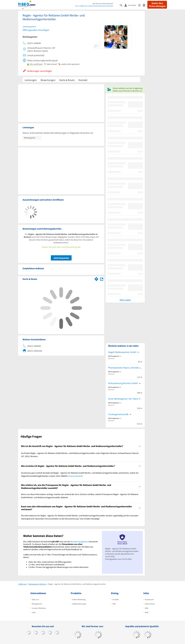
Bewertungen (48, 80)
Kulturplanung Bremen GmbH (123, 383)
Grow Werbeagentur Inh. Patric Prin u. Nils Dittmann (125, 399)
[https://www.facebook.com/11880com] (29, 633)
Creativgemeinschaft (118, 414)
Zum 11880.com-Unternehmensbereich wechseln (94, 6)
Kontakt (83, 80)
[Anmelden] (131, 5)
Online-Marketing (79, 599)
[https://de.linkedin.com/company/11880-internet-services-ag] (57, 633)
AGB (147, 608)
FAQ (114, 604)
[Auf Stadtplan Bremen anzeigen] (102, 279)
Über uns (35, 599)
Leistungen (31, 80)
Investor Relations (39, 608)
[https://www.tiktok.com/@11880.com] (36, 633)
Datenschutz (150, 604)
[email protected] (75, 476)
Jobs (34, 612)
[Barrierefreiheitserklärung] (141, 5)
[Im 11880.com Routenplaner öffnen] (96, 279)
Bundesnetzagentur (80, 541)
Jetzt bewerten (61, 258)
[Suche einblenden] (122, 5)
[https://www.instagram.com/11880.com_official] (43, 633)
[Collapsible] (140, 446)
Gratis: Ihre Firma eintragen (157, 5)
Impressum (149, 599)
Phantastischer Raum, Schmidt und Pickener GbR (125, 368)
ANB (147, 612)
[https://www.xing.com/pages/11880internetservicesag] (50, 633)
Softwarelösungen (79, 604)
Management (37, 604)
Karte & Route (67, 80)
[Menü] (145, 5)
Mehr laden (125, 300)
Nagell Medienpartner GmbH (122, 352)
